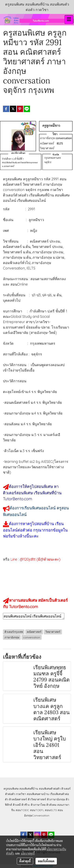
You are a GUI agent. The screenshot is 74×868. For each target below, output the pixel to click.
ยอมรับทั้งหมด (46, 861)
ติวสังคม (51, 805)
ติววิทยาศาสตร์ (37, 799)
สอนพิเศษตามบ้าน (38, 794)
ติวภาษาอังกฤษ (56, 799)
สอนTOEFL (37, 810)
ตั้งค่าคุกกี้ (25, 861)
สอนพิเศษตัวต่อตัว (50, 789)
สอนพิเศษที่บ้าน (29, 789)
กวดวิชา (21, 794)
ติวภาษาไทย (38, 805)
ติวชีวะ (26, 805)
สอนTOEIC (22, 810)
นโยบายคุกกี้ (28, 853)
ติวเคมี (17, 805)
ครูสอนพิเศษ (11, 789)
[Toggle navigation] (69, 20)
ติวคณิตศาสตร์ (18, 799)
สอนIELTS (51, 810)
